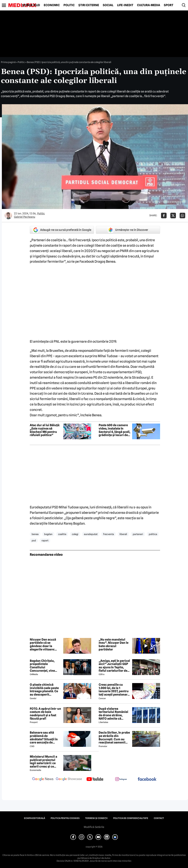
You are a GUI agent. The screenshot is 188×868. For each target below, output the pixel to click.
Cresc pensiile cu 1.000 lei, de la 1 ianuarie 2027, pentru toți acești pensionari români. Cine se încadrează (114, 690)
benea (35, 534)
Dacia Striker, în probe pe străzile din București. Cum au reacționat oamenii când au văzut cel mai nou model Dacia (114, 738)
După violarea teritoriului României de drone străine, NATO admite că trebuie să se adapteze (114, 714)
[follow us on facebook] (147, 779)
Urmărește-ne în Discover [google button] (128, 230)
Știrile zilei (31, 5)
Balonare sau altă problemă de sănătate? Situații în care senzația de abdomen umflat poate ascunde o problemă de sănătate (45, 738)
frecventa (109, 534)
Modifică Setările (94, 827)
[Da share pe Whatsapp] (182, 216)
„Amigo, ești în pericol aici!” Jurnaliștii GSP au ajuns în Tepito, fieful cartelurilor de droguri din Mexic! (114, 666)
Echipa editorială (35, 818)
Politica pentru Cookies (65, 818)
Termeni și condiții (96, 818)
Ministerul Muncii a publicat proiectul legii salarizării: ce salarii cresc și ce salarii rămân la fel (43, 762)
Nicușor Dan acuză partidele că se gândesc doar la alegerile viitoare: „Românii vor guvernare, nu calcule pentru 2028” (45, 644)
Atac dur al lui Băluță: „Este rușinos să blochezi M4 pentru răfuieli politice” (45, 430)
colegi (75, 534)
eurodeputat (91, 534)
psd (34, 540)
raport (45, 540)
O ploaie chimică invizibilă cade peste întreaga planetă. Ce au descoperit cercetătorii (44, 690)
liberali (123, 534)
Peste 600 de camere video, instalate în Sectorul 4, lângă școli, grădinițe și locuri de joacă (114, 430)
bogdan (48, 534)
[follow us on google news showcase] (69, 779)
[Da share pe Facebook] (164, 216)
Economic (52, 5)
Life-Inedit (125, 5)
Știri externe (89, 5)
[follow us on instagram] (121, 779)
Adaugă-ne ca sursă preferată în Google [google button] (62, 230)
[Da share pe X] (173, 216)
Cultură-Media (149, 5)
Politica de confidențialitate (131, 818)
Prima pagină (8, 62)
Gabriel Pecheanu (25, 217)
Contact (159, 818)
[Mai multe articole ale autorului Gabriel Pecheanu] (8, 216)
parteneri (138, 534)
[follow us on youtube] (95, 779)
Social (108, 5)
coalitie (62, 534)
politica (153, 534)
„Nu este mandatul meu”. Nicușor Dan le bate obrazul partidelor (114, 644)
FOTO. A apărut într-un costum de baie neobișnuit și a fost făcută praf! (45, 714)
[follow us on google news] (43, 779)
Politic (69, 5)
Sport (169, 5)
